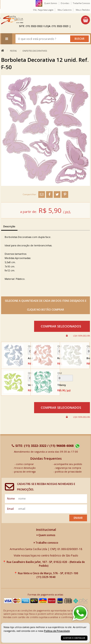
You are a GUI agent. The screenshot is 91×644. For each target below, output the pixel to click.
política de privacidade (68, 472)
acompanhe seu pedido (68, 464)
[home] (12, 20)
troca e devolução (25, 468)
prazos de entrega (25, 472)
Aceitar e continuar (74, 638)
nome (11, 499)
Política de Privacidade (57, 631)
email (10, 509)
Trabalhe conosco (46, 543)
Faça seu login (46, 10)
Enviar (78, 518)
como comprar (25, 464)
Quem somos (46, 535)
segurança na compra (68, 468)
